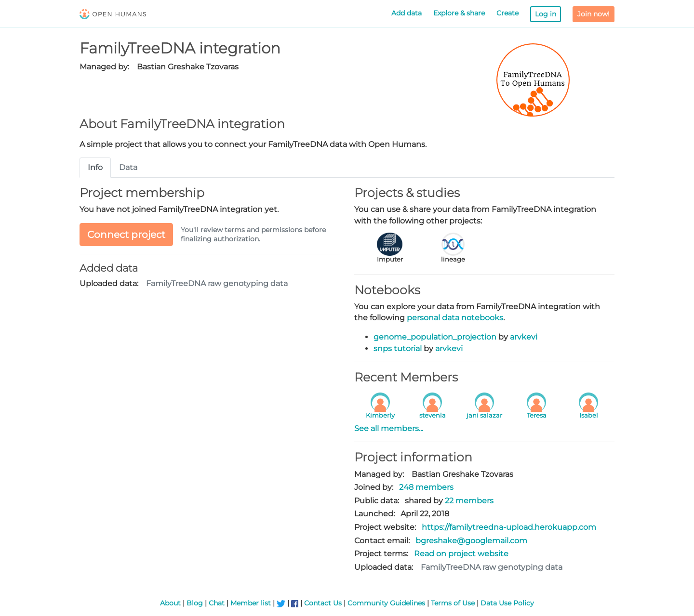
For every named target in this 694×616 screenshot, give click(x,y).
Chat (217, 603)
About (170, 603)
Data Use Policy (507, 603)
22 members (469, 501)
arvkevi (524, 337)
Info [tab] (95, 167)
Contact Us (323, 603)
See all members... (389, 428)
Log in (546, 14)
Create (507, 13)
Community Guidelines (386, 603)
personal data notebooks (455, 318)
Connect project (126, 235)
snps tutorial (398, 348)
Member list (251, 603)
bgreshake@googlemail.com (471, 541)
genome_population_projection (435, 337)
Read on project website (461, 554)
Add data (407, 13)
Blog (195, 603)
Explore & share (459, 13)
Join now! (594, 14)
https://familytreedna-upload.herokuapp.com (509, 527)
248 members (426, 487)
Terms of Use (453, 603)
